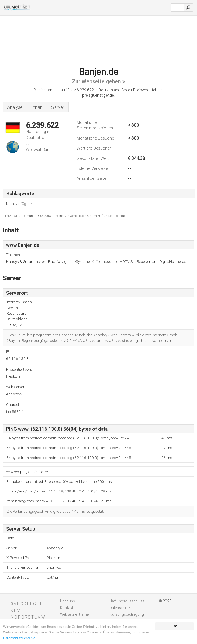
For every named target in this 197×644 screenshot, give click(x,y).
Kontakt (67, 608)
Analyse (15, 107)
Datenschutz (120, 608)
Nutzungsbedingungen (129, 614)
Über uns (68, 601)
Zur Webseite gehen (96, 82)
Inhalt (37, 107)
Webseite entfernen (75, 614)
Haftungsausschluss (127, 601)
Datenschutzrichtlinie (19, 638)
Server (58, 107)
